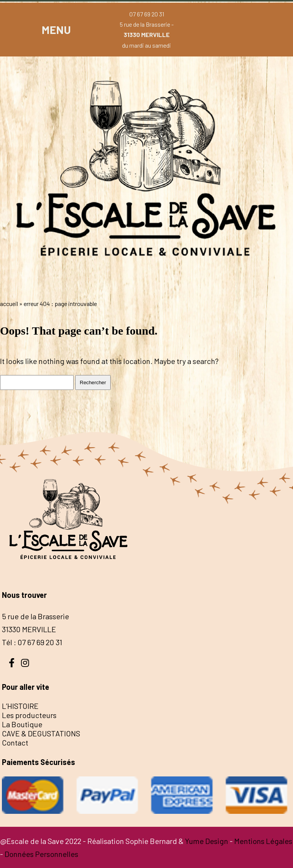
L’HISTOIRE (20, 706)
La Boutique (22, 724)
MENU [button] (56, 30)
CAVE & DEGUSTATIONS (41, 733)
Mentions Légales (263, 841)
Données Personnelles (41, 854)
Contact (15, 742)
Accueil (9, 304)
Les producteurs (29, 715)
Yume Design (207, 841)
